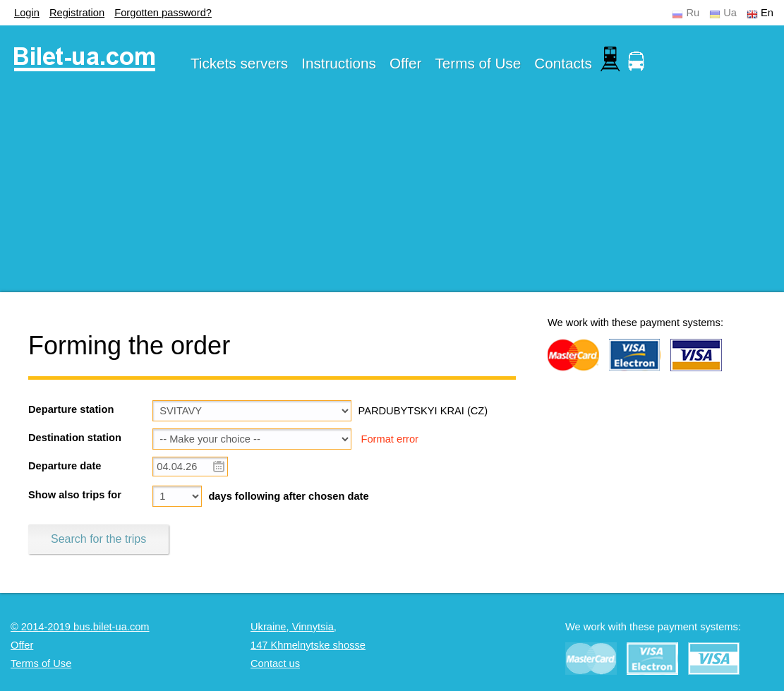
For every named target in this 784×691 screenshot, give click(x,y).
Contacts (563, 63)
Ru (693, 13)
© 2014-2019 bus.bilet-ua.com (80, 627)
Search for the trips (98, 539)
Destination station (75, 438)
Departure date (65, 466)
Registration (77, 13)
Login (27, 13)
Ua (730, 13)
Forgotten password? (163, 13)
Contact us (275, 663)
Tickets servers (239, 63)
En (767, 13)
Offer (406, 63)
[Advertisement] (392, 193)
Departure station (71, 409)
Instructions (339, 63)
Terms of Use (478, 63)
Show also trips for (75, 495)
